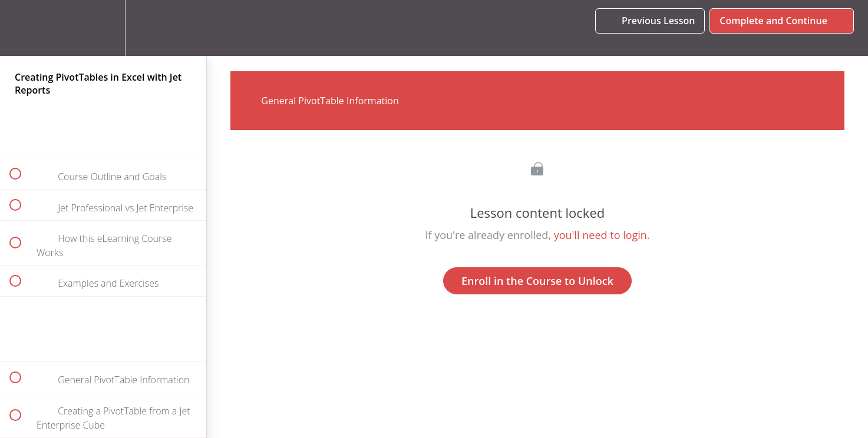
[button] (22, 28)
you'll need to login (600, 235)
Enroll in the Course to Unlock (537, 281)
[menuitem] (103, 28)
